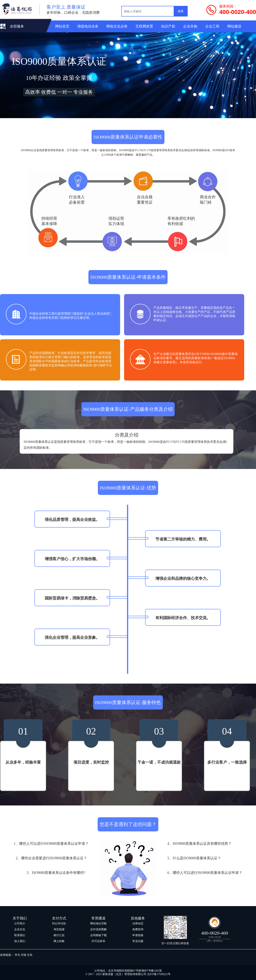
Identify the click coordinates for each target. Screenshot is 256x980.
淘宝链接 (59, 929)
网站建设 (234, 26)
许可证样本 (98, 941)
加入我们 (20, 941)
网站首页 (62, 26)
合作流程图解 (98, 929)
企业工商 (212, 26)
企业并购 (190, 26)
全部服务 (17, 26)
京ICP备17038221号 (159, 974)
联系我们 (20, 935)
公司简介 (20, 923)
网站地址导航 (98, 923)
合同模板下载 (98, 935)
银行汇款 (59, 935)
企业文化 (20, 929)
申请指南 (138, 935)
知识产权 (168, 26)
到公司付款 (59, 923)
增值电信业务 (88, 26)
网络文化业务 (117, 26)
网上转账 (59, 941)
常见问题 (138, 941)
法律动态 (138, 923)
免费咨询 (138, 929)
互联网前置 (144, 26)
